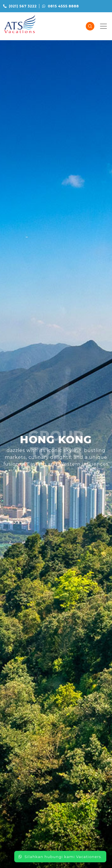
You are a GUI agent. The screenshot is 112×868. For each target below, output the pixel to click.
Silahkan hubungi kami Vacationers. (60, 857)
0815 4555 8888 (61, 6)
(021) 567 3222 (20, 6)
